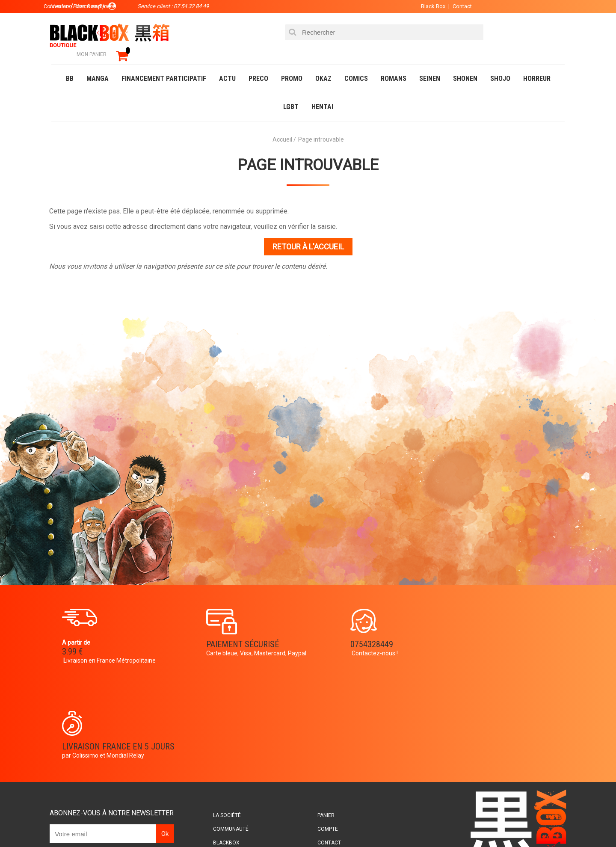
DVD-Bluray (113, 823)
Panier (322, 712)
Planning (228, 753)
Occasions (242, 823)
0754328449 (342, 632)
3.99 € (74, 640)
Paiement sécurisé (229, 632)
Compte (323, 726)
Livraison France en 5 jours (493, 638)
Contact (457, 6)
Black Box (428, 6)
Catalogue (68, 823)
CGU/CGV (324, 753)
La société (230, 712)
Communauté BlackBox (178, 823)
